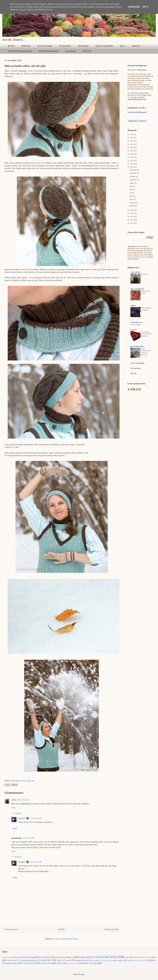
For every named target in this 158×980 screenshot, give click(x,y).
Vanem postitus (111, 929)
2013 (132, 217)
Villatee (133, 306)
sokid (69, 960)
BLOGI (11, 46)
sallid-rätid (31, 781)
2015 (132, 210)
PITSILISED (65, 46)
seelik (59, 960)
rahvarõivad (12, 960)
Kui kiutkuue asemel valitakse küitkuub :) (146, 334)
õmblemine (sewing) (88, 963)
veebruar (133, 203)
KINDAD (26, 46)
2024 (132, 141)
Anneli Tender (142, 70)
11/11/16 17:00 (28, 838)
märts (132, 199)
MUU (123, 46)
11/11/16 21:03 (36, 818)
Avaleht (61, 929)
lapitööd (136, 957)
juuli (131, 186)
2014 (132, 213)
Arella (14, 800)
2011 (132, 223)
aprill (131, 196)
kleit (93, 957)
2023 (132, 144)
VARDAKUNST (136, 322)
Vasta (13, 808)
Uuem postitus (11, 929)
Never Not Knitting (137, 363)
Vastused (18, 813)
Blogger (82, 974)
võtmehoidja (71, 963)
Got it (146, 7)
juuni (131, 190)
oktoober (133, 177)
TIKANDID (83, 46)
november (133, 173)
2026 (132, 134)
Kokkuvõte (6, 957)
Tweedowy (145, 274)
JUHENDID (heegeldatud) (20, 51)
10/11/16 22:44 (23, 800)
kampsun (69, 957)
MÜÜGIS (87, 51)
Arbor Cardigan (135, 325)
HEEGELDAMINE (104, 46)
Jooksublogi (70, 51)
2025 (132, 138)
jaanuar (132, 206)
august (132, 183)
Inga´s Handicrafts (137, 289)
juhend (58, 957)
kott (127, 957)
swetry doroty (135, 272)
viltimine (60, 963)
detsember (133, 170)
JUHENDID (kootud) (48, 51)
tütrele (33, 963)
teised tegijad (117, 960)
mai (131, 193)
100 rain (133, 373)
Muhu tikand (19, 957)
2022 (132, 147)
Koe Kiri (134, 330)
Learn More (134, 7)
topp (24, 963)
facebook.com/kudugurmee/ (137, 112)
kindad (82, 957)
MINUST (136, 46)
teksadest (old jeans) (135, 960)
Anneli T (22, 818)
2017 (132, 164)
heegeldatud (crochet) (39, 957)
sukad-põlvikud (82, 960)
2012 (132, 220)
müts (23, 781)
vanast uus (46, 963)
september (133, 180)
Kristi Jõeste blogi (137, 346)
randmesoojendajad (29, 960)
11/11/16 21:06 (36, 862)
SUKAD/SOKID (45, 46)
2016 (132, 167)
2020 (132, 154)
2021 (132, 151)
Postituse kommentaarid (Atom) (66, 939)
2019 (132, 157)
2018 (132, 161)
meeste (145, 957)
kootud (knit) (15, 781)
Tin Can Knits (136, 368)
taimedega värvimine (100, 960)
